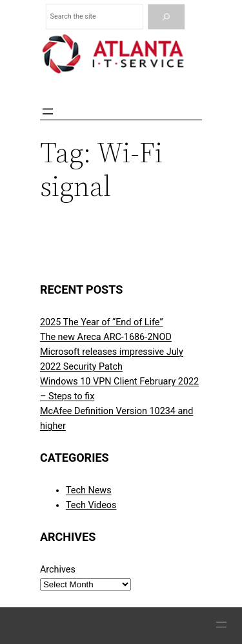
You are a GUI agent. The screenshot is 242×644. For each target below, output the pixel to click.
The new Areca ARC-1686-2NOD (106, 337)
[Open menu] (48, 111)
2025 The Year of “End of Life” (102, 322)
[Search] (166, 17)
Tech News (89, 490)
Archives (58, 570)
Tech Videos (91, 505)
